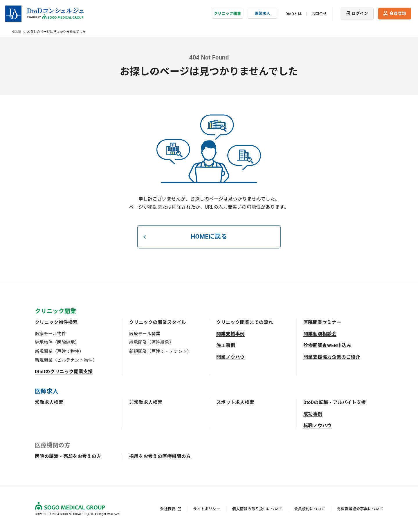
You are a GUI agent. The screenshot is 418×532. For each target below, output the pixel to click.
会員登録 (398, 13)
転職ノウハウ (318, 425)
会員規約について (309, 509)
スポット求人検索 (235, 402)
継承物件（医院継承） (57, 342)
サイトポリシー (207, 509)
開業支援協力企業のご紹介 (332, 357)
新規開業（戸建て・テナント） (160, 351)
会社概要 (168, 509)
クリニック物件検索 (56, 322)
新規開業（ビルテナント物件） (66, 360)
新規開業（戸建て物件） (59, 351)
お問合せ (319, 13)
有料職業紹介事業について (360, 509)
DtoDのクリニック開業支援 (64, 371)
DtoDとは (293, 13)
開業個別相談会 (320, 334)
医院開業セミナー (322, 322)
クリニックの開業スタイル (158, 322)
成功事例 (313, 414)
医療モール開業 (145, 333)
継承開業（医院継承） (151, 342)
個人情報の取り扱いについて (257, 509)
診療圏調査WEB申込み (327, 345)
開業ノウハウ (230, 357)
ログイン (360, 13)
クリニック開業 (227, 13)
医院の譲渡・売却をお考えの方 (68, 456)
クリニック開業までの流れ (245, 322)
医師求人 (263, 13)
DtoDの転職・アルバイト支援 (335, 402)
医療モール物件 (50, 333)
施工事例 (226, 345)
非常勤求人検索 (146, 402)
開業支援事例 (230, 334)
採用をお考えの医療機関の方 (160, 456)
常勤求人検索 (49, 402)
